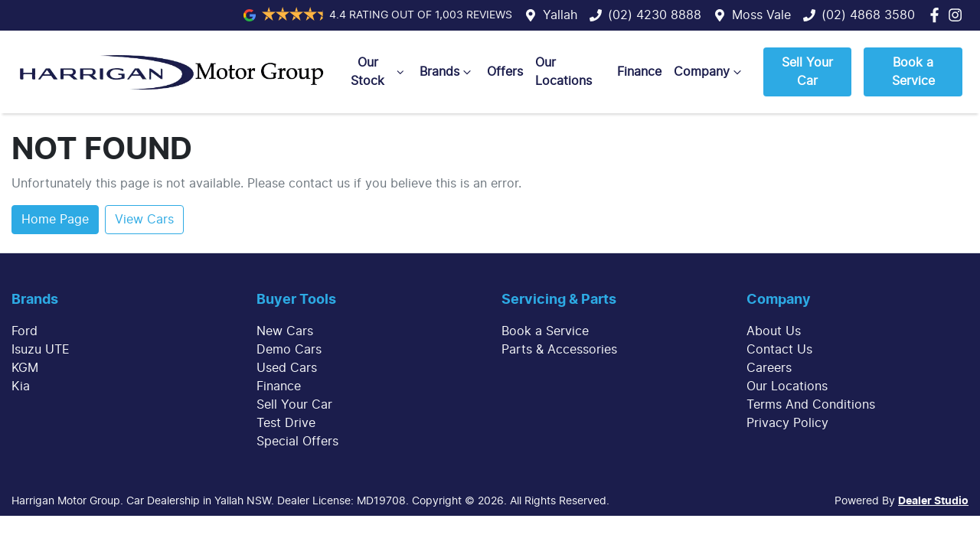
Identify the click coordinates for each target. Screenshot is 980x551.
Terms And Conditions (811, 405)
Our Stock (379, 72)
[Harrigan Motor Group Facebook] (938, 15)
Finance (639, 72)
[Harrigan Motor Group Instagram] (958, 15)
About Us (774, 331)
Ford (24, 331)
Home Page (55, 220)
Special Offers (297, 442)
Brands (447, 72)
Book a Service (913, 72)
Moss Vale (761, 15)
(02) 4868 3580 (868, 15)
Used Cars (287, 368)
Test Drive (286, 423)
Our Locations (563, 72)
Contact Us (779, 350)
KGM (25, 368)
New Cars (285, 331)
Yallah (560, 15)
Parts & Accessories (559, 350)
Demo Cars (289, 350)
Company (709, 72)
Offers (505, 72)
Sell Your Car (807, 72)
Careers (769, 368)
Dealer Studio (933, 501)
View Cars (144, 220)
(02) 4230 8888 (655, 15)
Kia (21, 386)
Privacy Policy (787, 423)
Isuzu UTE (41, 350)
